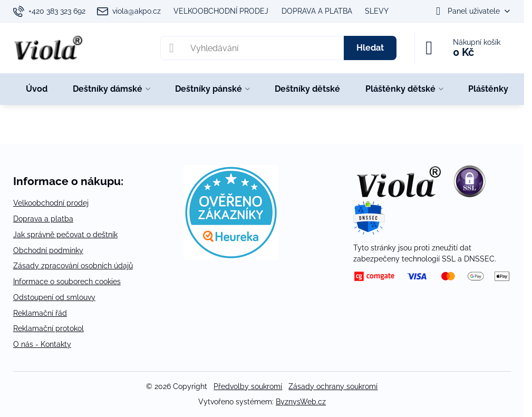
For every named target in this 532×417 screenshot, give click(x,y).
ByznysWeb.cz (301, 402)
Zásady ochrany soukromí (333, 386)
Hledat (370, 48)
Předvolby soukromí (248, 386)
